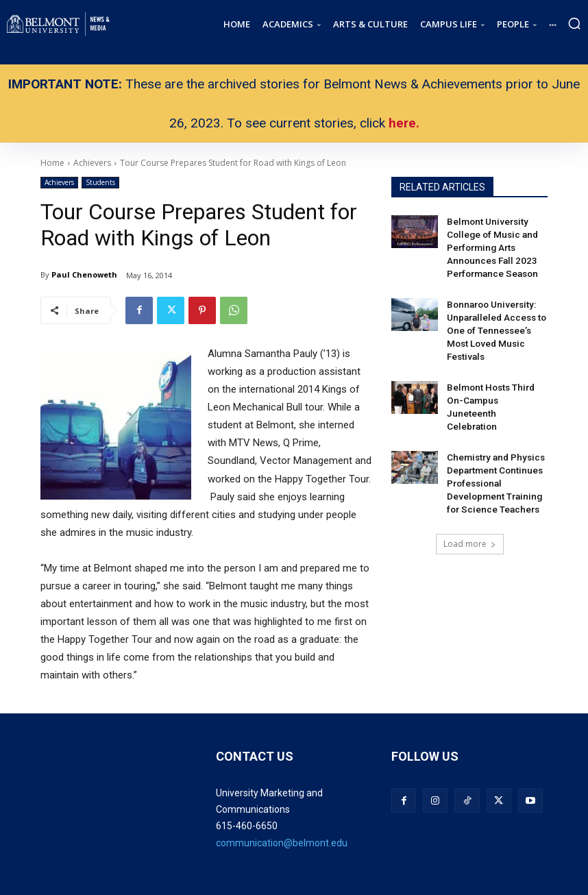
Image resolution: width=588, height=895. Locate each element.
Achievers (59, 183)
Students (100, 183)
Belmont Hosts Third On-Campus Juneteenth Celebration (494, 371)
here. (404, 123)
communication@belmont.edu (282, 843)
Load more (470, 492)
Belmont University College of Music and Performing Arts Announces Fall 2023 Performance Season (489, 244)
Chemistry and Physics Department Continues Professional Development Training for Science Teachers (495, 436)
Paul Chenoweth (84, 274)
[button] (574, 23)
